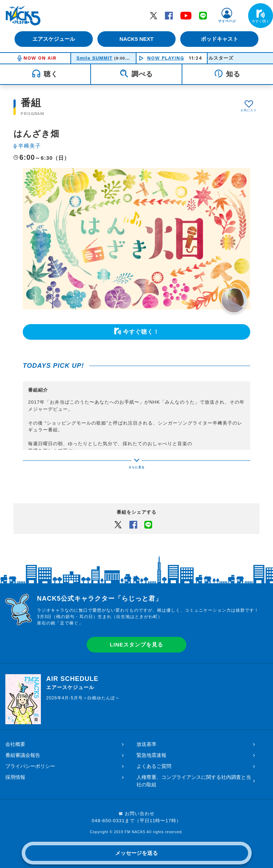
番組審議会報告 (23, 755)
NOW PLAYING (166, 58)
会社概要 (15, 744)
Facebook (169, 15)
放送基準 (146, 744)
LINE (203, 15)
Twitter (154, 15)
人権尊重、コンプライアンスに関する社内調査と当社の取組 (194, 781)
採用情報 (15, 777)
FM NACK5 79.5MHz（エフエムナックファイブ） (23, 16)
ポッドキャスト (220, 39)
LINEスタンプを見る (136, 645)
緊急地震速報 (151, 755)
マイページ (227, 21)
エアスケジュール (53, 39)
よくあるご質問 (154, 766)
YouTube (186, 15)
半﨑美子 (30, 146)
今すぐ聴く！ (141, 332)
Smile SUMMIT (95, 58)
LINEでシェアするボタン (148, 524)
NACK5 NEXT (136, 39)
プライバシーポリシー (30, 766)
